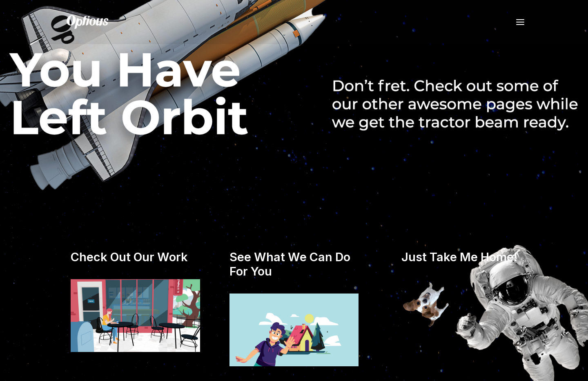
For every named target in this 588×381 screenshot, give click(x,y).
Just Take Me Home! (459, 257)
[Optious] (87, 22)
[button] (520, 22)
